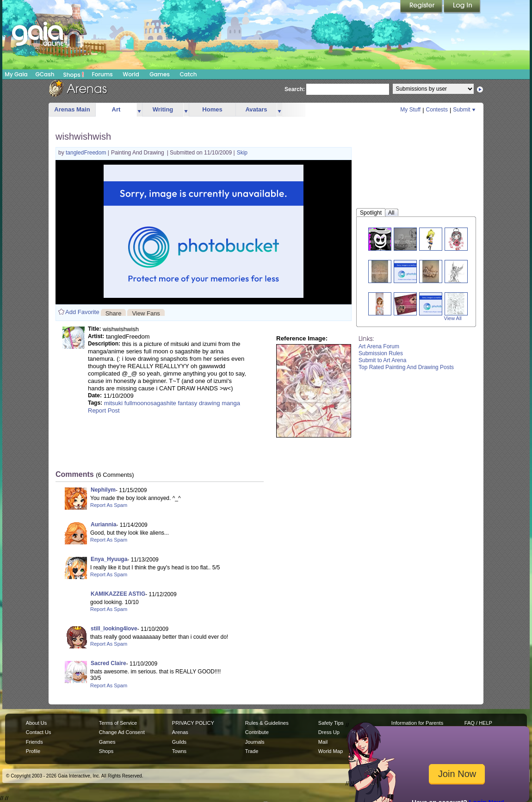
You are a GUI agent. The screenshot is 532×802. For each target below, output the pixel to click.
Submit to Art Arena (382, 360)
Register (422, 7)
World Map (331, 751)
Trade (252, 751)
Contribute (257, 732)
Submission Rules (381, 353)
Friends (34, 742)
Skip (242, 153)
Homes (212, 109)
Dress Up (329, 732)
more (139, 110)
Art (116, 109)
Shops (74, 74)
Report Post (104, 410)
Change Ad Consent (122, 732)
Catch (189, 74)
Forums (102, 74)
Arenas (180, 732)
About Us (36, 723)
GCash (45, 74)
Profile (33, 751)
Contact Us (39, 732)
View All (453, 318)
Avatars (256, 109)
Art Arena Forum (379, 346)
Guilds (179, 742)
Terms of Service (118, 723)
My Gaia (16, 74)
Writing (163, 109)
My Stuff (410, 110)
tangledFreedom (87, 153)
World (131, 74)
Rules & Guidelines (267, 723)
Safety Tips (331, 723)
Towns (179, 751)
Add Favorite (82, 312)
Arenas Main (72, 109)
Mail (323, 742)
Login (462, 7)
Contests (437, 110)
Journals (255, 742)
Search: (295, 89)
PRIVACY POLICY (193, 723)
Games (160, 74)
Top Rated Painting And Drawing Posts (406, 367)
